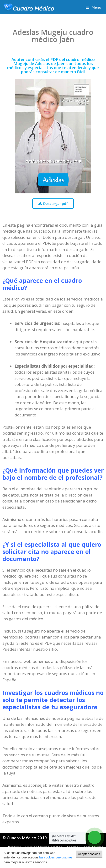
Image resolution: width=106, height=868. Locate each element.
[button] (53, 204)
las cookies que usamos (56, 857)
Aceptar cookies (89, 854)
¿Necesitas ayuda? (64, 838)
